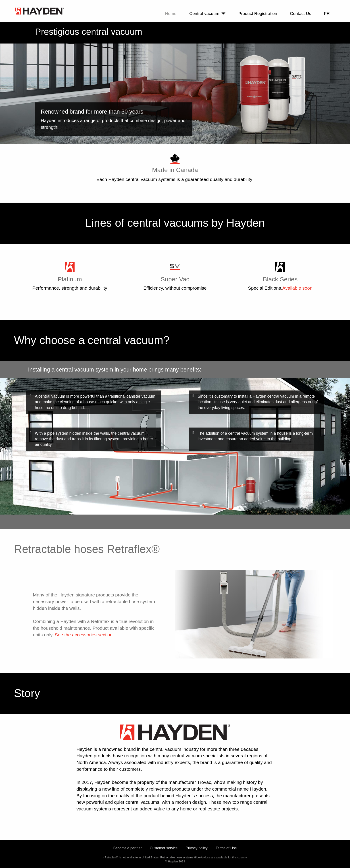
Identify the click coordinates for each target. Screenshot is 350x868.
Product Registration (258, 13)
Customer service (164, 848)
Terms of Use (226, 848)
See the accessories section (84, 635)
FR (327, 13)
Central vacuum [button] (204, 13)
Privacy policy (197, 848)
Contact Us (301, 13)
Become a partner (127, 848)
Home (171, 13)
